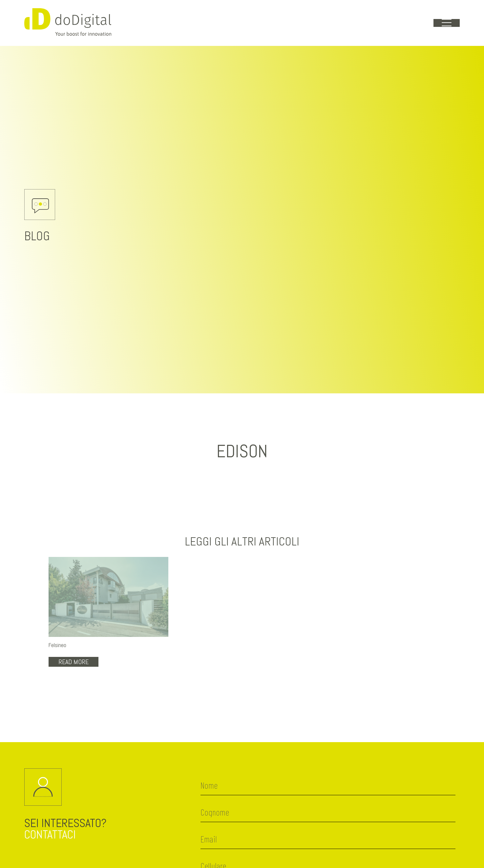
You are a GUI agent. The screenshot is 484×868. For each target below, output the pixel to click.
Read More (74, 662)
